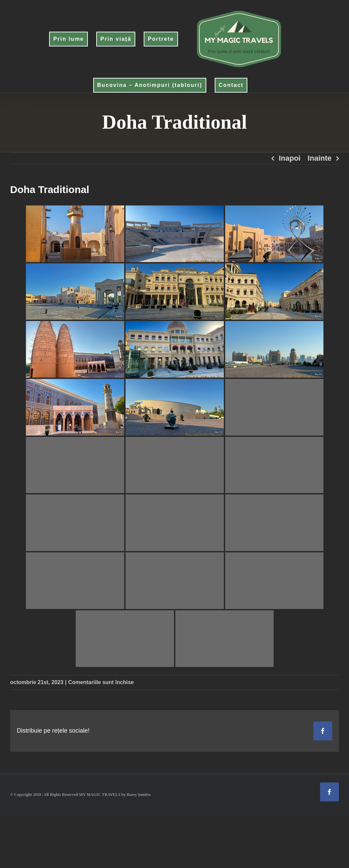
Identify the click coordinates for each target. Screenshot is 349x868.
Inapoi (290, 158)
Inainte (320, 158)
